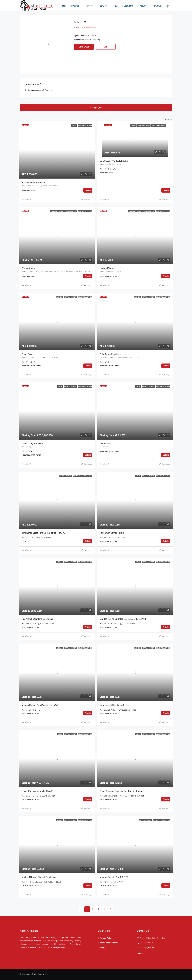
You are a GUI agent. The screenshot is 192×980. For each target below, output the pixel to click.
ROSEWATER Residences (33, 182)
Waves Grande (28, 268)
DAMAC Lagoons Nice (32, 443)
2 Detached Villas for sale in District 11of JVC (43, 533)
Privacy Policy (106, 938)
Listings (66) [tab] (96, 108)
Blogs (102, 947)
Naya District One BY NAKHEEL (114, 705)
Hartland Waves (107, 268)
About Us (144, 6)
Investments (128, 6)
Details (88, 190)
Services (104, 6)
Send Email (84, 47)
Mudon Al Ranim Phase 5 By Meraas (39, 877)
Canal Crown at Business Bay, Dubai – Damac (121, 791)
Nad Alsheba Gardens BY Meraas (37, 619)
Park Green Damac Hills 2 (112, 533)
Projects (89, 6)
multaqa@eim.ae (147, 947)
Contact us (142, 954)
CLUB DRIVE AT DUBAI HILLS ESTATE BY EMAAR (123, 619)
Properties (74, 6)
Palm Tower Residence (110, 354)
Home (63, 6)
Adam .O (28, 199)
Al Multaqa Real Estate (86, 27)
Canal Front (27, 354)
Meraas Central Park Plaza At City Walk (40, 705)
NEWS (116, 6)
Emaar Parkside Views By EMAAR (37, 791)
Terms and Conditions (109, 943)
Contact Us (156, 6)
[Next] (111, 909)
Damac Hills (105, 443)
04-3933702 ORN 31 (148, 943)
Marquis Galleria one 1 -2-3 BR (114, 877)
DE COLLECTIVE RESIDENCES (114, 161)
